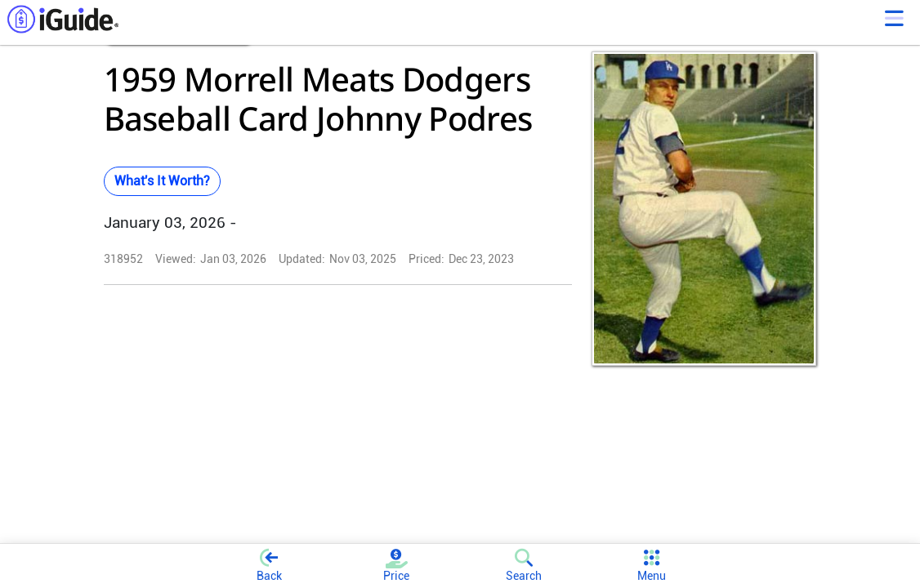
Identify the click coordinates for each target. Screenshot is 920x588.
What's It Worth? (162, 181)
